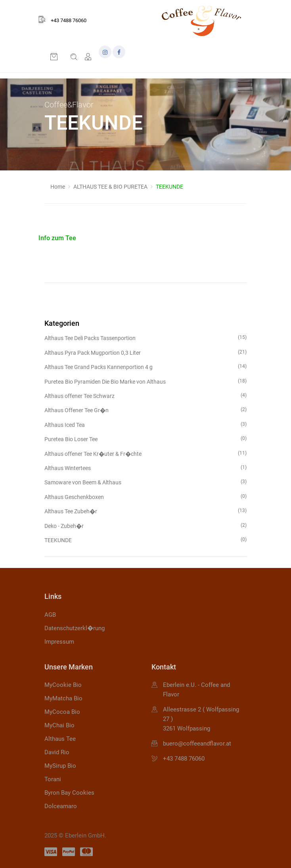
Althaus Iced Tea (145, 424)
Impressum (59, 642)
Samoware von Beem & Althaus (145, 482)
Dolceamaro (61, 806)
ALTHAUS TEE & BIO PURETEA (110, 187)
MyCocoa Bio (62, 712)
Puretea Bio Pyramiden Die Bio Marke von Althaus (145, 381)
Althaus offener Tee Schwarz (145, 395)
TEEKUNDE (145, 540)
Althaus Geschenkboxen (145, 496)
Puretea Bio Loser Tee (145, 439)
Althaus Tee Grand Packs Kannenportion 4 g (145, 366)
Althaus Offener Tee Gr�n (145, 410)
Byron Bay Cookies (69, 793)
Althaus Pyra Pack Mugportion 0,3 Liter (145, 352)
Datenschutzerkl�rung (75, 628)
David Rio (57, 752)
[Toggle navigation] (243, 87)
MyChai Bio (59, 725)
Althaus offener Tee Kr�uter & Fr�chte (145, 453)
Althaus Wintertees (145, 467)
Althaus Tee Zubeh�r (145, 511)
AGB (50, 615)
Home (58, 187)
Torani (53, 779)
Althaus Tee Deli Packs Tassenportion (145, 337)
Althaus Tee (60, 739)
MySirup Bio (60, 766)
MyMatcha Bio (63, 698)
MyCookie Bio (63, 685)
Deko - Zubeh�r (145, 525)
